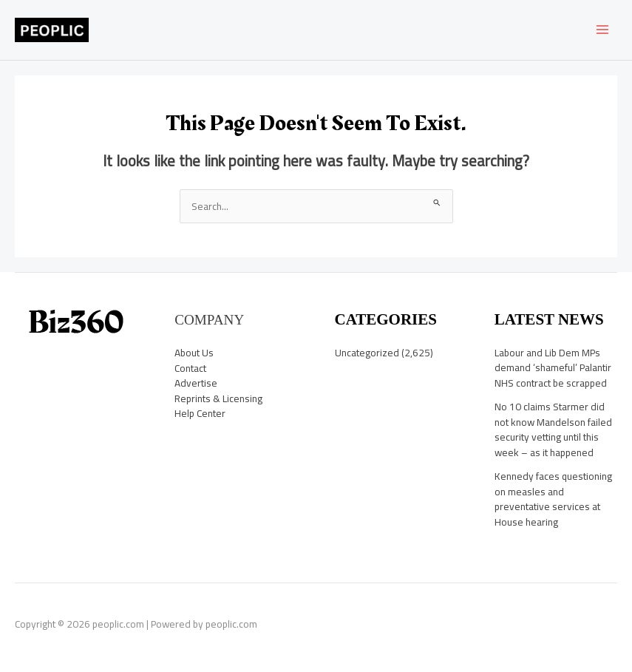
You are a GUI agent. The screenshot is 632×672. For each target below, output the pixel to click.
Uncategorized (367, 353)
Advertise (196, 383)
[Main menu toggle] (603, 30)
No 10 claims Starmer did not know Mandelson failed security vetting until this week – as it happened (553, 430)
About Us (194, 353)
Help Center (200, 413)
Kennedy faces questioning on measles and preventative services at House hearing (553, 499)
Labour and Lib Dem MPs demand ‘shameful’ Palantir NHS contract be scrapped (553, 368)
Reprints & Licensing (218, 398)
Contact (190, 368)
